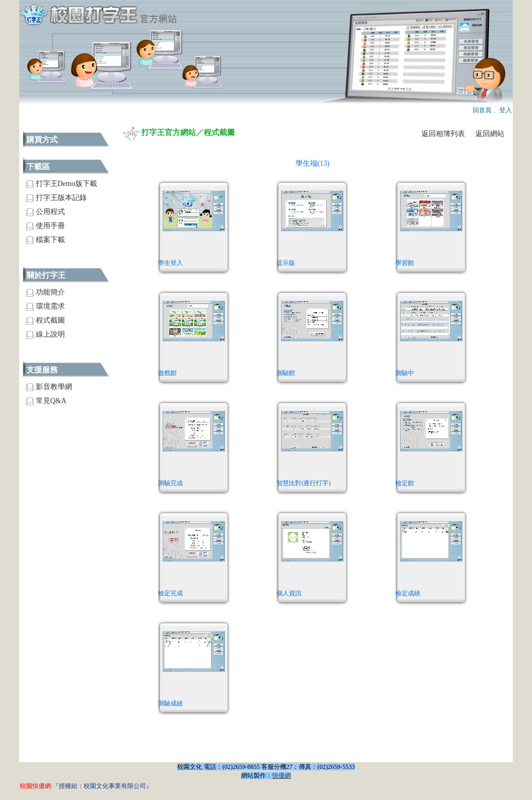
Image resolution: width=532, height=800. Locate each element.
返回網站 (490, 134)
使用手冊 (45, 226)
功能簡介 (45, 292)
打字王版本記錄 (56, 198)
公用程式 (45, 212)
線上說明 (45, 334)
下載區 (38, 167)
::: (22, 121)
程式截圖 (45, 320)
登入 (506, 110)
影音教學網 (49, 387)
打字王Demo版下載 (62, 184)
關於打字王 (46, 275)
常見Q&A (46, 401)
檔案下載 (45, 240)
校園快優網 (35, 786)
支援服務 (42, 370)
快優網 (282, 776)
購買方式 (42, 140)
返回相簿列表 (443, 134)
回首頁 (482, 110)
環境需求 (45, 306)
